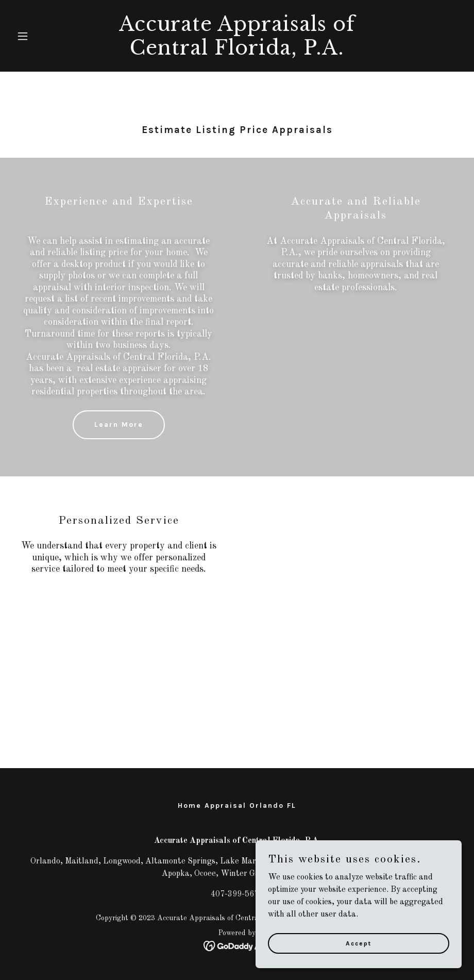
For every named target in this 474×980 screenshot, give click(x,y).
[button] (46, 36)
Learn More (119, 425)
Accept (359, 964)
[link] (237, 53)
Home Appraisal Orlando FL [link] (237, 805)
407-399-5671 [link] (237, 894)
